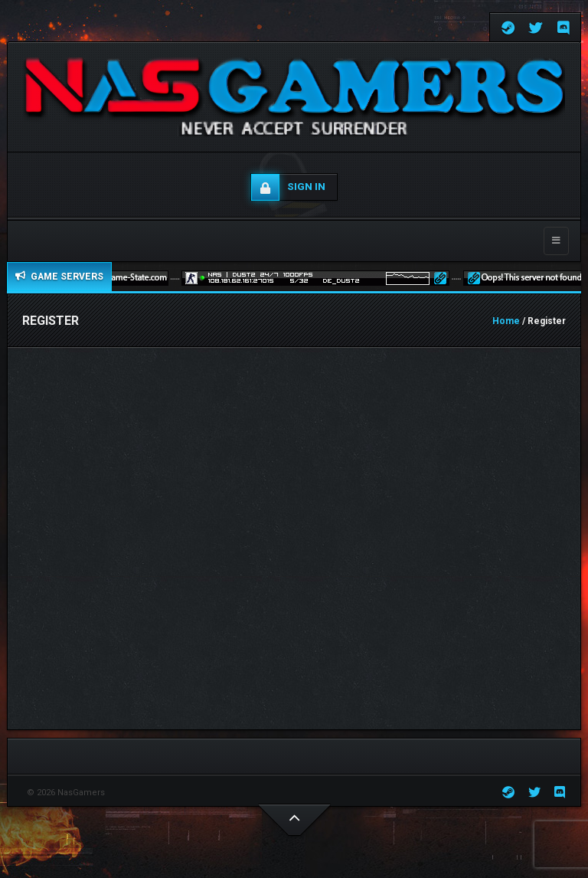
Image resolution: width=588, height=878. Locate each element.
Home (506, 321)
